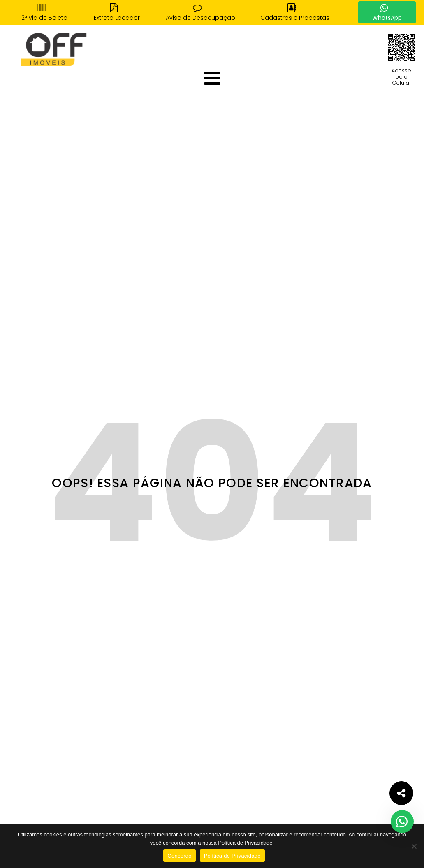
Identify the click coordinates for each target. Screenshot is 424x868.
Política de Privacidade (232, 856)
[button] (44, 12)
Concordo (179, 856)
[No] (414, 846)
